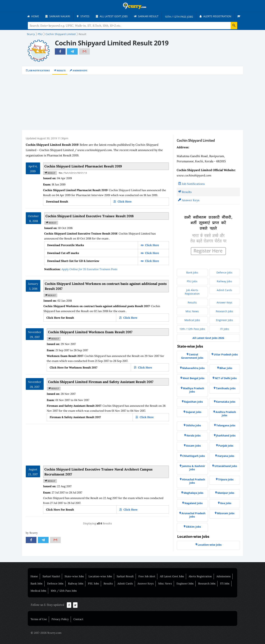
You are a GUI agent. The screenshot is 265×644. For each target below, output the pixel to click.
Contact (78, 619)
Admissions (224, 576)
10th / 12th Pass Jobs (64, 591)
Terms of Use (39, 619)
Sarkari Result (125, 576)
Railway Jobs (76, 584)
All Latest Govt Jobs (172, 576)
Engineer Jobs (185, 584)
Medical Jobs (38, 591)
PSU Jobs (93, 584)
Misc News (165, 584)
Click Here (124, 202)
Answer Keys (80, 70)
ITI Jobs (225, 584)
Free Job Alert (147, 576)
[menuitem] (33, 16)
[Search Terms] (133, 26)
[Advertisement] (132, 102)
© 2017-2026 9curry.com (46, 633)
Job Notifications (39, 70)
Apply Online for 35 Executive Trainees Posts (89, 269)
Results (61, 70)
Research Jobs (207, 584)
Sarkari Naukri (51, 576)
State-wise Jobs (74, 576)
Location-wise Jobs (100, 576)
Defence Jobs (55, 584)
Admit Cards (125, 584)
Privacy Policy (60, 619)
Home (34, 576)
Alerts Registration (200, 576)
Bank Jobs (37, 584)
